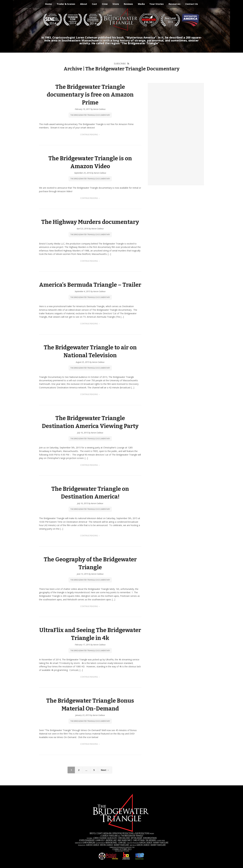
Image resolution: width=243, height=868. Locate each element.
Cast (94, 4)
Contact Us (192, 4)
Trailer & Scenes (66, 4)
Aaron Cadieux (99, 109)
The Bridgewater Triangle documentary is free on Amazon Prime (90, 95)
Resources (175, 4)
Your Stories (157, 4)
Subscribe (120, 64)
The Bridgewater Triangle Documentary (90, 115)
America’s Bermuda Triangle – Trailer (90, 285)
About (84, 4)
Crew (105, 4)
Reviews (128, 4)
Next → (105, 770)
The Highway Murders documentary (90, 222)
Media (141, 4)
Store (116, 4)
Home (48, 4)
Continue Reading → (90, 135)
